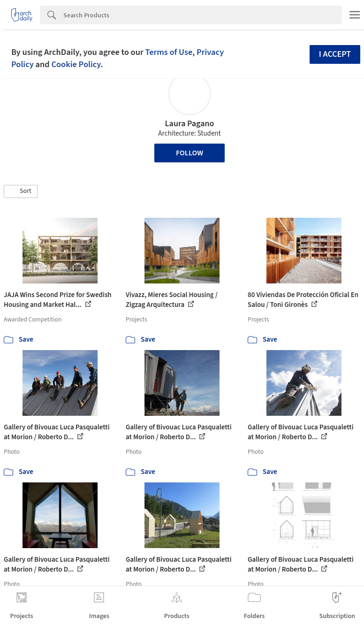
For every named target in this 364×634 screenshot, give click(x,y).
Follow (190, 153)
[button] (21, 191)
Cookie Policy (76, 64)
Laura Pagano (190, 124)
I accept (335, 54)
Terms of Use (169, 52)
